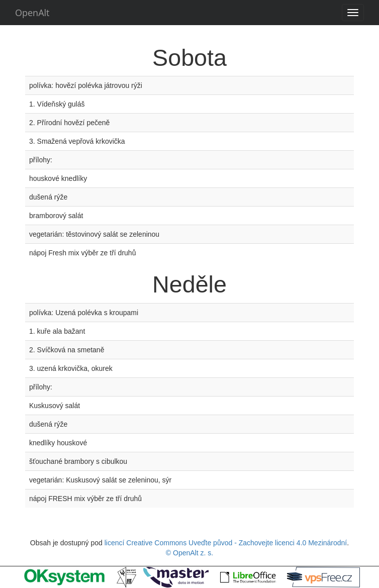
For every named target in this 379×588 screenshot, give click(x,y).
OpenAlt (32, 13)
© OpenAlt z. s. (190, 553)
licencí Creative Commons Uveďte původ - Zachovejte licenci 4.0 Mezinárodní (226, 543)
